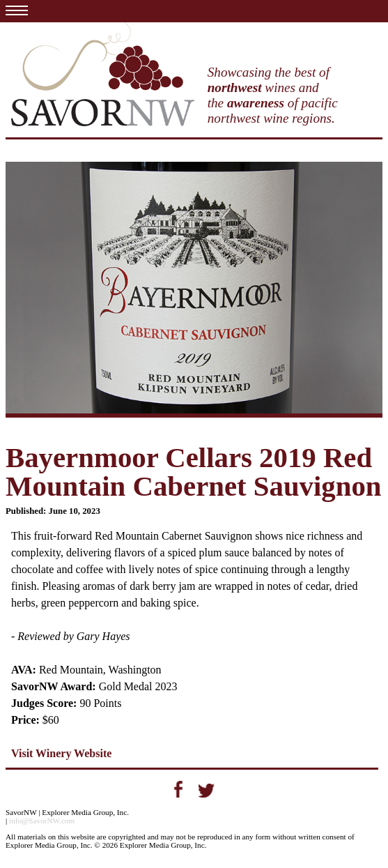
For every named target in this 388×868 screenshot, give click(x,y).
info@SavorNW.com (42, 821)
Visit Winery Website (61, 753)
